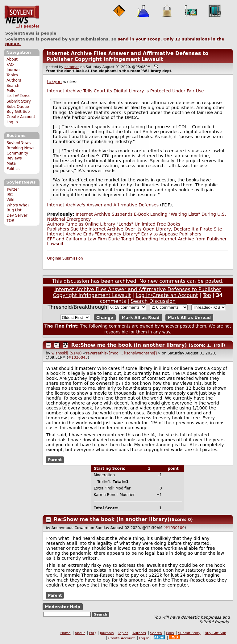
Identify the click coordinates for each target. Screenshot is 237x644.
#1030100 (175, 528)
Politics (13, 169)
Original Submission (65, 258)
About (12, 59)
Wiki (10, 200)
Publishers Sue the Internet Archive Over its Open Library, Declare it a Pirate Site (135, 229)
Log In (12, 122)
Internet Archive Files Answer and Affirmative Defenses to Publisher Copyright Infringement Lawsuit (127, 56)
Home (65, 633)
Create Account (21, 117)
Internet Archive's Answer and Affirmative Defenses (103, 205)
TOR (10, 221)
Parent (55, 460)
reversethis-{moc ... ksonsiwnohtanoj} (122, 353)
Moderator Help (62, 607)
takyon (54, 82)
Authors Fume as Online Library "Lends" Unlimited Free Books (114, 224)
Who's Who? (18, 205)
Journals (14, 70)
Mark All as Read (141, 318)
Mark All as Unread (189, 318)
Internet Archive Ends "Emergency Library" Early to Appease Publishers (124, 234)
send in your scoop (139, 39)
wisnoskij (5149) (67, 353)
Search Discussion (153, 301)
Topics (12, 75)
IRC (10, 195)
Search (13, 86)
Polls (11, 91)
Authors (14, 80)
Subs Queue (18, 107)
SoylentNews (22, 17)
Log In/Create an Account (167, 295)
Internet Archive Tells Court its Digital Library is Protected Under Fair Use (126, 91)
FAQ (10, 65)
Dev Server (17, 215)
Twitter (13, 189)
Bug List (14, 210)
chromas (72, 67)
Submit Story (19, 101)
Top (207, 295)
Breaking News (20, 148)
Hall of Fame (18, 96)
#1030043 (78, 358)
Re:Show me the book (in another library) (129, 345)
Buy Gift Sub (18, 112)
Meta (11, 163)
